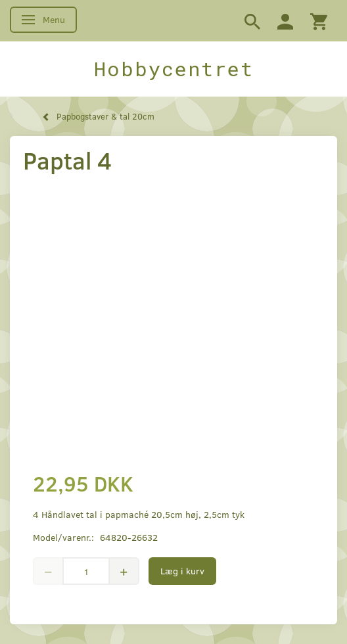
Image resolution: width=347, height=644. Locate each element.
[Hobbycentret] (173, 69)
